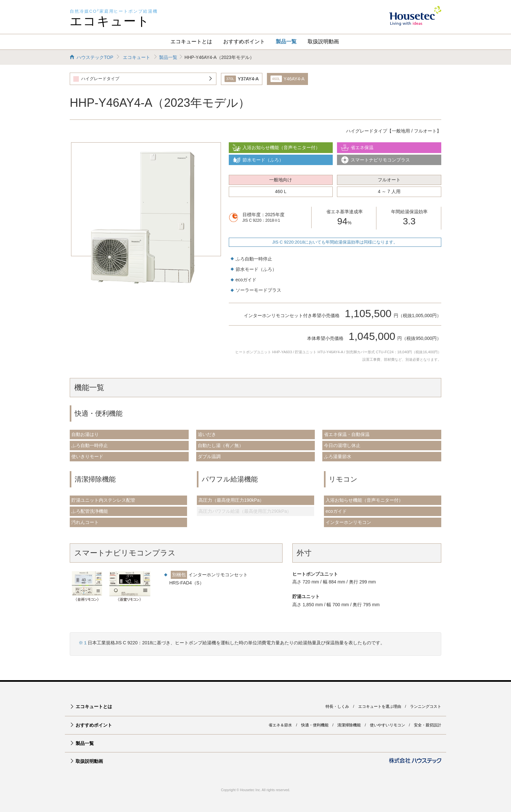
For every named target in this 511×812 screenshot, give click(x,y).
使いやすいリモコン (387, 725)
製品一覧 (286, 42)
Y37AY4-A (242, 79)
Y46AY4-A (288, 79)
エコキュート (110, 21)
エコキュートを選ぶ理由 (380, 707)
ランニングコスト (426, 707)
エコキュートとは (191, 42)
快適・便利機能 (315, 725)
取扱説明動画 (323, 42)
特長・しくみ (337, 707)
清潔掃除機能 (349, 725)
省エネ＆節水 (280, 725)
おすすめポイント (244, 42)
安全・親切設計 (428, 725)
